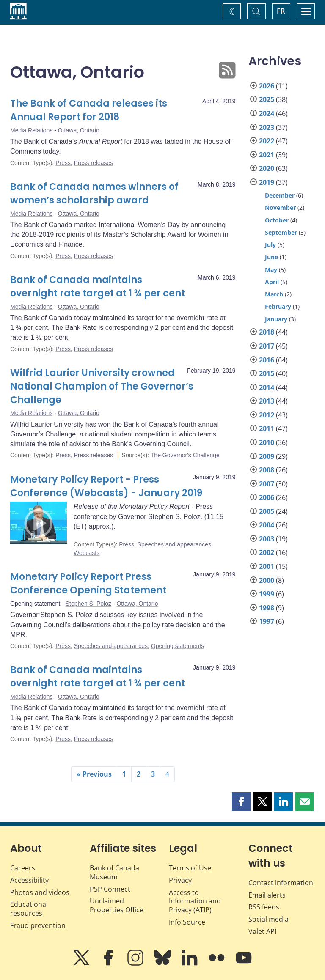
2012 (267, 415)
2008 (267, 470)
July (270, 245)
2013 (267, 401)
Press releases (94, 163)
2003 (267, 539)
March (274, 294)
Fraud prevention (38, 925)
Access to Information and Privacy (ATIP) (195, 901)
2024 (267, 113)
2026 (267, 86)
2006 (267, 497)
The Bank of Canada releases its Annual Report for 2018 (89, 110)
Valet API (262, 931)
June (271, 257)
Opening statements (178, 646)
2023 (267, 127)
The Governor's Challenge (185, 455)
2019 (267, 182)
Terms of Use (190, 868)
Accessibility (29, 880)
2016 (267, 360)
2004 (267, 525)
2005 (267, 511)
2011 (267, 428)
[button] (241, 802)
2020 (267, 168)
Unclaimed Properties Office (117, 905)
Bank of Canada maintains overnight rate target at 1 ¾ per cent (98, 287)
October (277, 220)
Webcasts (87, 553)
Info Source (187, 922)
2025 (267, 99)
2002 (267, 552)
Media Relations (31, 130)
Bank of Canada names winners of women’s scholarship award (94, 194)
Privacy (180, 880)
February (278, 306)
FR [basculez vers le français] (281, 11)
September (281, 232)
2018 (267, 332)
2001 (267, 566)
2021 (267, 155)
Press (63, 163)
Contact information (281, 883)
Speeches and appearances (174, 544)
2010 (267, 442)
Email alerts (267, 895)
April (272, 282)
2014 (267, 387)
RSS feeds (264, 907)
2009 (267, 456)
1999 (267, 594)
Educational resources (29, 909)
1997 (267, 621)
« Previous (94, 774)
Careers (23, 868)
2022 (267, 141)
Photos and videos (40, 892)
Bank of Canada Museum (114, 872)
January (276, 319)
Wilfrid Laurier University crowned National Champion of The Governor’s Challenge (102, 386)
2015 (267, 373)
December (280, 195)
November (280, 207)
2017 (267, 346)
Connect (110, 889)
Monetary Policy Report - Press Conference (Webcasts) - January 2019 (106, 486)
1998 (267, 608)
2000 (267, 580)
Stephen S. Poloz (88, 604)
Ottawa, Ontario (79, 130)
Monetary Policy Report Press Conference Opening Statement (88, 583)
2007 (267, 484)
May (271, 270)
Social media (269, 919)
